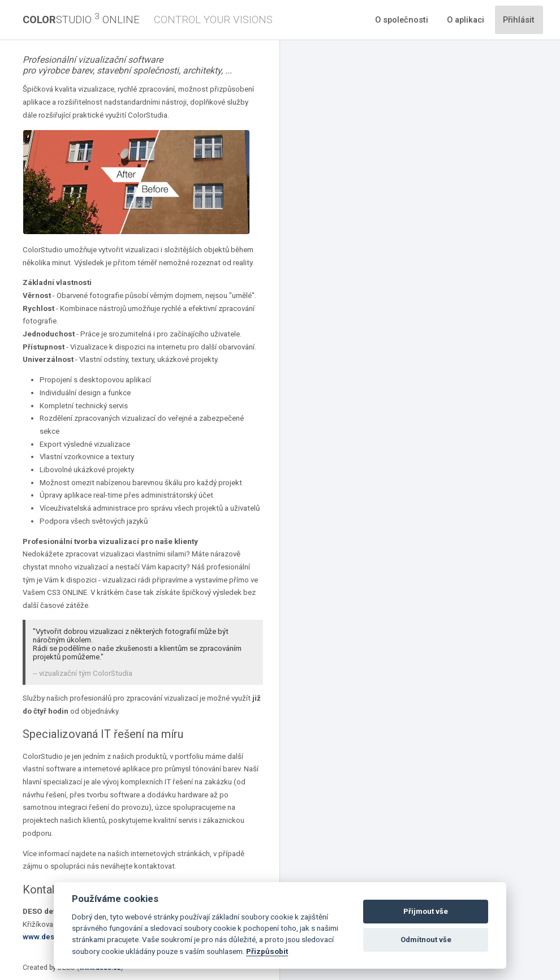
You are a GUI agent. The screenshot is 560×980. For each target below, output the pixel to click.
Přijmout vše (426, 911)
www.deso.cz (46, 937)
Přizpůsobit (267, 951)
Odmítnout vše (426, 940)
